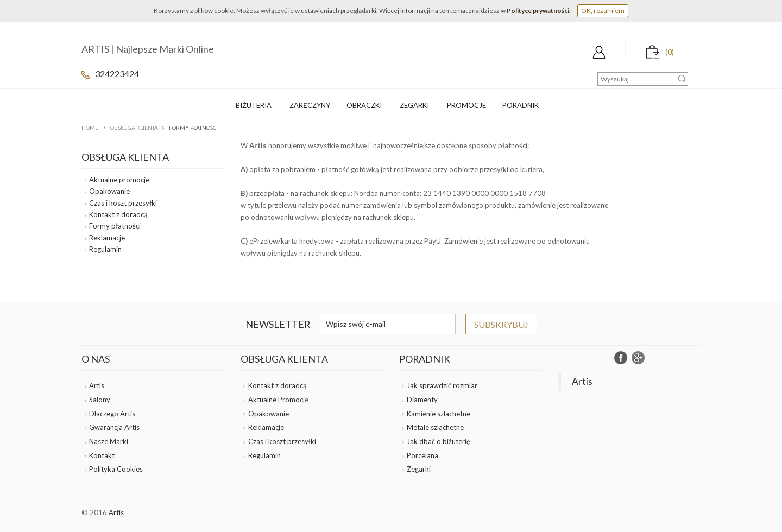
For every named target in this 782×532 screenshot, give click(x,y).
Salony (100, 400)
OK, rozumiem (603, 11)
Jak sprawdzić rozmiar (442, 385)
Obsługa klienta (134, 128)
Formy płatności (115, 226)
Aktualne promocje (119, 180)
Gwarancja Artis (114, 427)
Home (90, 128)
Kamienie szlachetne (439, 414)
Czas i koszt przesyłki (123, 203)
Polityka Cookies (116, 469)
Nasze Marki (109, 441)
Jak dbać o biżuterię (439, 441)
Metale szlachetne (435, 427)
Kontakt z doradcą (118, 214)
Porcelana (422, 455)
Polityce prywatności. (539, 11)
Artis (97, 385)
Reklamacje (107, 238)
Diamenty (422, 400)
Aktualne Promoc (276, 400)
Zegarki (419, 469)
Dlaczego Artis (112, 414)
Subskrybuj (501, 324)
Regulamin (105, 249)
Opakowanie (109, 191)
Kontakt (102, 455)
